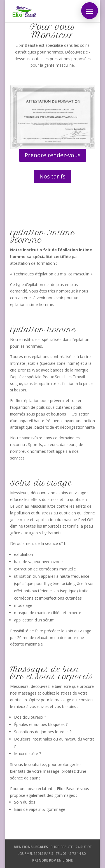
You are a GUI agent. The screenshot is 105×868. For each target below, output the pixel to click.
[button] (90, 11)
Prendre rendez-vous (53, 155)
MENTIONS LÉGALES (31, 847)
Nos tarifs (53, 176)
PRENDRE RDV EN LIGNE (53, 860)
